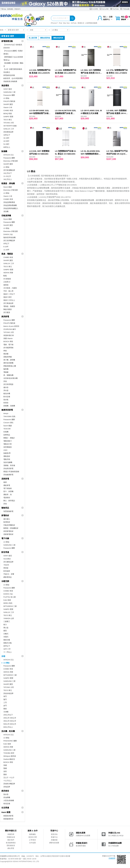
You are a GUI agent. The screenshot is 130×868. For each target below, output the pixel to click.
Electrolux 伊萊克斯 (11, 161)
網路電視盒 (8, 577)
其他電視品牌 (8, 132)
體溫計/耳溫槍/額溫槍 (11, 472)
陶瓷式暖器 (8, 309)
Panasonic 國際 (9, 95)
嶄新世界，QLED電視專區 (13, 78)
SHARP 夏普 (8, 104)
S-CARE (94, 9)
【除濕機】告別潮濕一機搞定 (13, 65)
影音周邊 (5, 552)
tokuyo (6, 413)
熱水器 (6, 794)
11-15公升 (7, 176)
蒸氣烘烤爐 (8, 357)
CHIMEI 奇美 (8, 110)
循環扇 (6, 285)
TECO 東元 (8, 120)
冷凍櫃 (6, 712)
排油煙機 (7, 797)
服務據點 (10, 9)
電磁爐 (6, 372)
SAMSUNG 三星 (9, 92)
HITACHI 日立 (9, 155)
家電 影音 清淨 (13, 30)
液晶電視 (5, 85)
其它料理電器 (8, 384)
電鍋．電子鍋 (8, 345)
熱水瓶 (6, 400)
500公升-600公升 (10, 724)
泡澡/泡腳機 (8, 462)
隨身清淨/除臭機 (9, 237)
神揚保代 (17, 9)
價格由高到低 (45, 38)
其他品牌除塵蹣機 (10, 205)
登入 (105, 17)
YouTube (115, 9)
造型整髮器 (8, 447)
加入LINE (104, 9)
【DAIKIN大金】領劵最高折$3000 (13, 46)
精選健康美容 (8, 819)
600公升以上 (8, 727)
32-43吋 (6, 138)
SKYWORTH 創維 (10, 126)
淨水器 (6, 390)
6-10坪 (6, 247)
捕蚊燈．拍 (8, 494)
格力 (5, 625)
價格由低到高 (58, 38)
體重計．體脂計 (9, 438)
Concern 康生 (8, 423)
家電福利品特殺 (9, 75)
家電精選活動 (7, 41)
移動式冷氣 (8, 643)
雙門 (5, 700)
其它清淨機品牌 (9, 241)
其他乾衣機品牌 (9, 784)
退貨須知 (54, 834)
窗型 (5, 631)
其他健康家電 (8, 475)
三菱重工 (7, 621)
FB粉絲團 (125, 9)
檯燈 (5, 482)
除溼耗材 (7, 522)
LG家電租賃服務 (91, 23)
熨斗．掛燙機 (8, 491)
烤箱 (5, 351)
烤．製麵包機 (8, 375)
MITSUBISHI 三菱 (10, 606)
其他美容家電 (8, 468)
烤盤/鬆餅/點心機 (10, 366)
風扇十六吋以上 (9, 300)
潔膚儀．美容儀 (9, 465)
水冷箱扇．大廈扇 (10, 288)
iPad (60, 23)
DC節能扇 (7, 279)
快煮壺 (6, 403)
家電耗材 (5, 515)
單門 (5, 696)
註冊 (111, 17)
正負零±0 (7, 282)
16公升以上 (8, 179)
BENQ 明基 (8, 114)
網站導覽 (11, 848)
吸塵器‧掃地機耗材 (11, 528)
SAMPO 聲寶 (8, 117)
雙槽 (5, 768)
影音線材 (7, 571)
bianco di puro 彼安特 (11, 326)
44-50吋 (6, 141)
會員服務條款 (11, 843)
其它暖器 (7, 312)
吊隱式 (6, 637)
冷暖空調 (5, 581)
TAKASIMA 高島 (9, 416)
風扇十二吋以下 (9, 294)
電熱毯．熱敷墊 (9, 306)
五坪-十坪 (7, 649)
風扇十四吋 (8, 297)
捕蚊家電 (7, 485)
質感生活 (81, 23)
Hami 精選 (6, 812)
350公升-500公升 (10, 721)
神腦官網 (11, 834)
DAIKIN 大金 (8, 234)
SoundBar (7, 559)
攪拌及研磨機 (8, 363)
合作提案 (32, 843)
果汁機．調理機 (9, 360)
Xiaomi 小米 (8, 107)
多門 (5, 706)
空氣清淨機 (6, 216)
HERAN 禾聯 (8, 273)
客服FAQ (54, 837)
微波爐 (6, 354)
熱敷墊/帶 (7, 453)
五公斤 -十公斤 (9, 778)
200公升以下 (8, 715)
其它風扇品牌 (8, 303)
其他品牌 (7, 787)
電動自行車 (8, 444)
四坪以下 (7, 646)
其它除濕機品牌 (9, 170)
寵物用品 (5, 508)
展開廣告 (125, 2)
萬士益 (6, 628)
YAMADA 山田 (9, 618)
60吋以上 (7, 147)
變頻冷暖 (7, 640)
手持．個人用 (8, 291)
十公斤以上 (8, 781)
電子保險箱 (8, 488)
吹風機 (6, 432)
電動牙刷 (7, 459)
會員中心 (108, 19)
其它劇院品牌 (8, 562)
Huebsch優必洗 (9, 759)
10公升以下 (8, 173)
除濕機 (4, 151)
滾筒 (5, 771)
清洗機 (6, 211)
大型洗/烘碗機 (9, 800)
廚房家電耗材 (8, 531)
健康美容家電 (7, 410)
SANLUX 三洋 (9, 129)
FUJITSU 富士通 (10, 597)
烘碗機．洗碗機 (9, 406)
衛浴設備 (7, 804)
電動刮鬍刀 (8, 441)
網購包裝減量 (54, 843)
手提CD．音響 (9, 574)
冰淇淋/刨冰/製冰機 (10, 378)
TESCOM (7, 429)
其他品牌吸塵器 (9, 202)
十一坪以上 (8, 652)
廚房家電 (5, 317)
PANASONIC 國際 (10, 741)
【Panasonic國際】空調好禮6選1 (13, 52)
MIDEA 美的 (8, 603)
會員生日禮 (33, 837)
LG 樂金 (55, 30)
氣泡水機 (7, 394)
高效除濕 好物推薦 (10, 81)
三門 (5, 703)
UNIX (5, 450)
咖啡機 (6, 369)
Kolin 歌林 (7, 600)
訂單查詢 (32, 840)
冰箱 (31, 30)
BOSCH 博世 (8, 342)
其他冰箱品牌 (8, 693)
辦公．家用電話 (9, 501)
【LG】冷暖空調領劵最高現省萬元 (13, 71)
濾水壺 (6, 387)
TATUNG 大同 (9, 123)
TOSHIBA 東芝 (9, 753)
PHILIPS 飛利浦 (9, 101)
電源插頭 (7, 498)
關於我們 (11, 840)
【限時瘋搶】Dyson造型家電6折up (13, 58)
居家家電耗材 (8, 534)
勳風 (5, 276)
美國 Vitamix (8, 338)
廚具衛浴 (5, 791)
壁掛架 (6, 568)
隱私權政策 (11, 845)
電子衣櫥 (5, 538)
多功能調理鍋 (8, 348)
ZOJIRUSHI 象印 (10, 329)
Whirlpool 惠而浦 (10, 756)
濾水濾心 (7, 519)
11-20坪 (6, 250)
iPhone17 (54, 23)
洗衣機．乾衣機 (8, 731)
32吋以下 (7, 135)
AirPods (74, 23)
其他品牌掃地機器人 (11, 208)
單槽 (5, 765)
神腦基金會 (11, 837)
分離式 (6, 634)
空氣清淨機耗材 (9, 525)
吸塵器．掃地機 (8, 183)
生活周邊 (5, 808)
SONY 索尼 (8, 89)
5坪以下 (6, 244)
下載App (3, 9)
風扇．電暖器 (7, 254)
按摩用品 (7, 435)
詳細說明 (112, 858)
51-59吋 (6, 144)
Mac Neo (66, 23)
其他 (5, 381)
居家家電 (5, 479)
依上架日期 (33, 38)
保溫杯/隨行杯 (9, 335)
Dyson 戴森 (8, 187)
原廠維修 (54, 840)
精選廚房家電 (8, 816)
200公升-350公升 (10, 718)
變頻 (5, 709)
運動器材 (7, 456)
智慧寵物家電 (8, 511)
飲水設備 (7, 397)
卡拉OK (6, 565)
